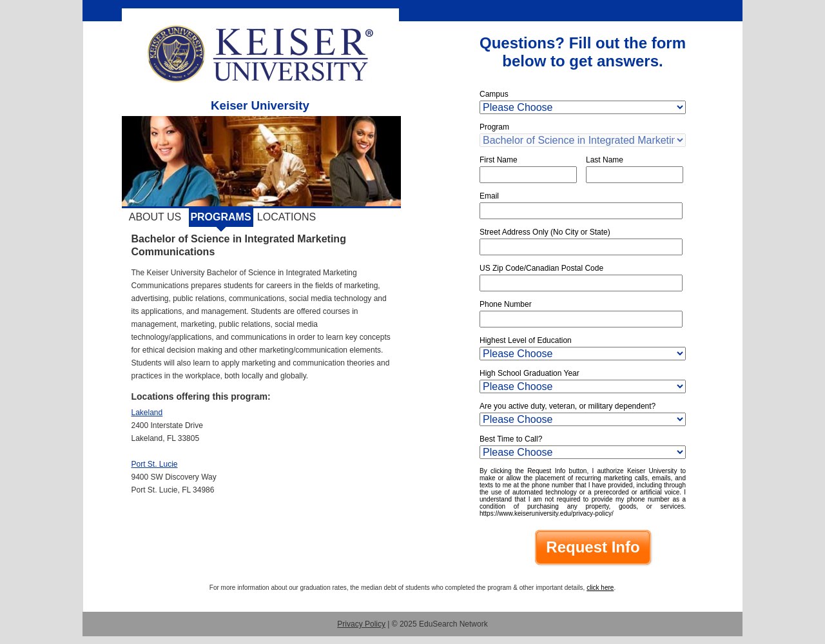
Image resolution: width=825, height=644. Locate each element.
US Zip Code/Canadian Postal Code (541, 268)
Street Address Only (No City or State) (545, 232)
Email (489, 196)
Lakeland (147, 413)
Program (494, 127)
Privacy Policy (361, 624)
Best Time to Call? (511, 439)
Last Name (605, 160)
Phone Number (506, 304)
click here (600, 588)
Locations (286, 217)
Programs (220, 217)
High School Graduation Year (529, 373)
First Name (499, 160)
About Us (155, 217)
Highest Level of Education (526, 340)
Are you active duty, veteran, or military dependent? (568, 406)
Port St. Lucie (155, 464)
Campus (494, 94)
